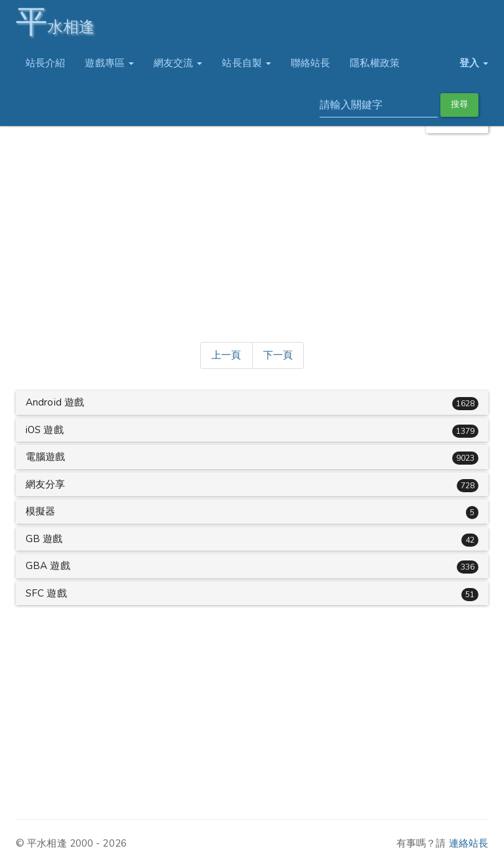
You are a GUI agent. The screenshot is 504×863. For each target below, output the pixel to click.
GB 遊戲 (44, 539)
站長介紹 (45, 63)
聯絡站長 (310, 63)
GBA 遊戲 (48, 566)
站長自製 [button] (246, 63)
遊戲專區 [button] (109, 63)
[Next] (278, 356)
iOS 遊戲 (45, 430)
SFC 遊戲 (46, 593)
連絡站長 (469, 843)
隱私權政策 (375, 63)
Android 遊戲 (55, 402)
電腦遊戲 (45, 457)
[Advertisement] (252, 235)
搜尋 (459, 104)
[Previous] (226, 356)
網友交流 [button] (178, 63)
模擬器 (40, 511)
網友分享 (45, 484)
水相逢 (55, 21)
